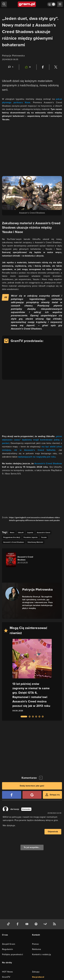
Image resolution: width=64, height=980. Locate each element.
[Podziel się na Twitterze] (56, 67)
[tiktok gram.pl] (9, 924)
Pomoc (36, 944)
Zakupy (36, 972)
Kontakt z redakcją (42, 954)
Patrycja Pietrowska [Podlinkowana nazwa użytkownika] (13, 56)
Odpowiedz (53, 832)
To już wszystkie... (32, 847)
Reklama (37, 949)
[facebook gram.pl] (18, 924)
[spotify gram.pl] (37, 924)
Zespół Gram (9, 944)
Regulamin (7, 949)
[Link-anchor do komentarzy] (10, 67)
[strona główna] (27, 4)
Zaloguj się (55, 795)
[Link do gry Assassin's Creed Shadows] (21, 560)
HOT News (8, 972)
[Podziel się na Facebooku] (43, 67)
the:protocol (38, 977)
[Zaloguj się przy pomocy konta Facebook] (12, 795)
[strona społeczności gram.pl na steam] (46, 924)
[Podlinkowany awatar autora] (12, 594)
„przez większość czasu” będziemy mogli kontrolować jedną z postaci (32, 440)
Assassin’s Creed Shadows (48, 463)
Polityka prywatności (12, 954)
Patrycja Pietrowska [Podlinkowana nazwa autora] (37, 589)
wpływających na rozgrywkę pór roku (37, 457)
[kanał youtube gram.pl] (27, 924)
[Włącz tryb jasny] (51, 4)
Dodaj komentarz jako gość (32, 786)
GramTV (6, 977)
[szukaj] (4, 4)
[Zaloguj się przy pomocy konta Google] (32, 795)
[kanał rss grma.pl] (55, 924)
